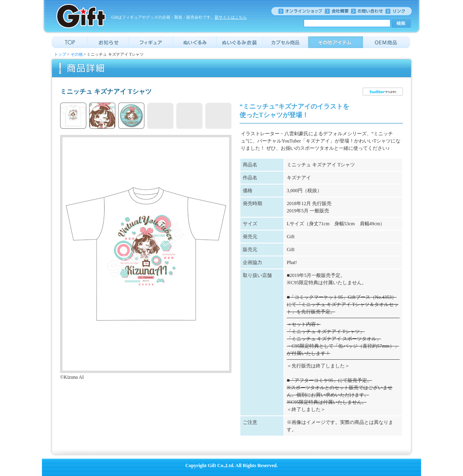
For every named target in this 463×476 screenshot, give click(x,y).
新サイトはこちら (231, 17)
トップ (60, 54)
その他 (77, 54)
